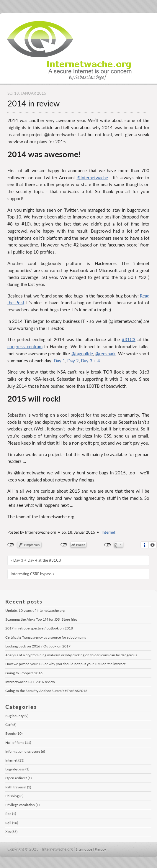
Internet (108, 532)
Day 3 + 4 (90, 361)
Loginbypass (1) (17, 769)
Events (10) (14, 733)
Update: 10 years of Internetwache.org (35, 610)
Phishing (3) (14, 796)
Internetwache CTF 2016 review (30, 682)
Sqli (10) (12, 823)
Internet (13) (15, 760)
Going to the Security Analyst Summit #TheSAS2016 (46, 691)
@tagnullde (82, 354)
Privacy (100, 849)
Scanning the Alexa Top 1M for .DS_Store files (41, 619)
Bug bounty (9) (17, 716)
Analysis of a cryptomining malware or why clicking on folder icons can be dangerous (71, 655)
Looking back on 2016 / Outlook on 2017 (38, 646)
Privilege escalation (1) (22, 805)
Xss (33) (11, 832)
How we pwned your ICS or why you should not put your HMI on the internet (65, 664)
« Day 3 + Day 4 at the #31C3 (36, 560)
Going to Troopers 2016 (24, 673)
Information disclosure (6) (25, 751)
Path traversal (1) (18, 787)
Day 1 (59, 361)
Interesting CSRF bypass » (32, 574)
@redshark (106, 354)
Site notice (84, 849)
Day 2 (73, 361)
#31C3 (129, 339)
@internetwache (92, 177)
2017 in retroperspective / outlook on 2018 (39, 628)
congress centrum (25, 346)
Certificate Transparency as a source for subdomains (46, 637)
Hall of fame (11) (18, 743)
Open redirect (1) (18, 778)
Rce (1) (11, 814)
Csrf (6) (11, 725)
